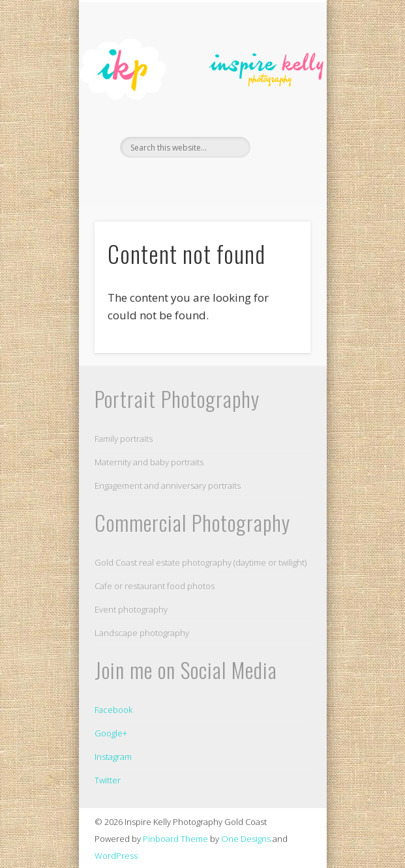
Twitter (108, 780)
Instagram (113, 757)
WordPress (116, 856)
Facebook (187, 180)
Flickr (214, 180)
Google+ (111, 733)
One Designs (246, 839)
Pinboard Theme (175, 839)
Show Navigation (278, 117)
